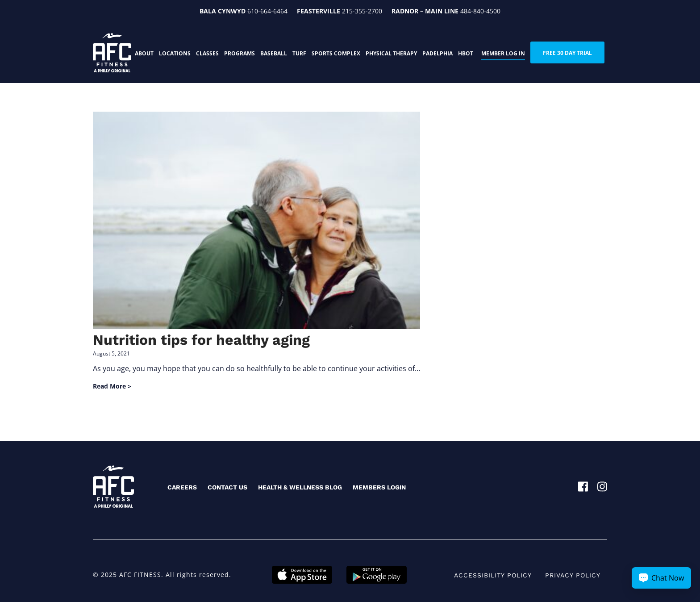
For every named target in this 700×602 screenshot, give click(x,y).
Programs (240, 53)
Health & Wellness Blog (300, 487)
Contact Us (227, 487)
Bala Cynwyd (223, 11)
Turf (299, 53)
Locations (175, 53)
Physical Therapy (391, 53)
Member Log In (503, 53)
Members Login (379, 487)
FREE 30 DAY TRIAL (567, 53)
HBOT (466, 53)
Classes (207, 53)
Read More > (112, 386)
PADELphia (437, 53)
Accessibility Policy (493, 575)
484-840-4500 (480, 11)
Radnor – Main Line (425, 11)
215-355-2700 (362, 11)
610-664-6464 (267, 11)
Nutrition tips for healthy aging (201, 340)
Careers (182, 487)
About (144, 53)
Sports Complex (336, 53)
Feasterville (319, 11)
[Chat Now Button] (661, 578)
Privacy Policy (573, 575)
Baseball (274, 53)
